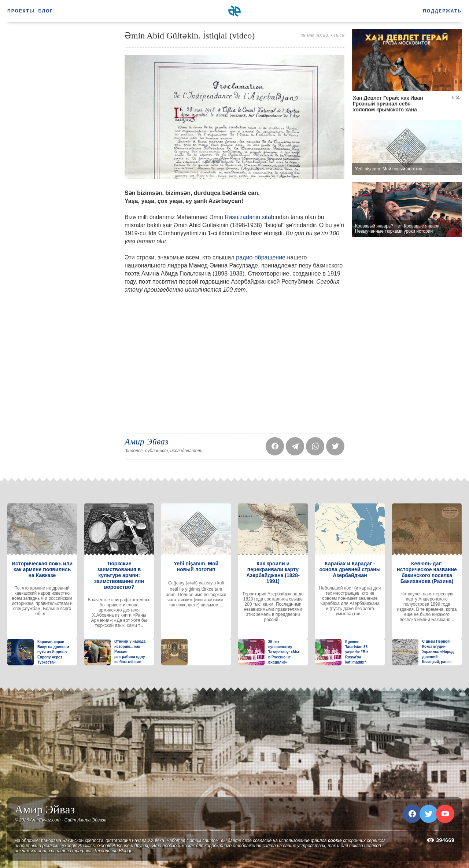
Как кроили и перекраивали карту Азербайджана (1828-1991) (273, 572)
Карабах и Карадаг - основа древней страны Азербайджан (350, 569)
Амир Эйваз (146, 442)
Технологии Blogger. (114, 851)
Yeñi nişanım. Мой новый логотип (196, 566)
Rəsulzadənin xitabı (250, 217)
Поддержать (442, 11)
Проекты (21, 11)
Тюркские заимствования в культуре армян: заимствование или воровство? (119, 575)
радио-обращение (261, 257)
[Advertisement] (62, 139)
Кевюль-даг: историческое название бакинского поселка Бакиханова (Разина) (427, 572)
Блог (46, 11)
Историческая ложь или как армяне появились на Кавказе (42, 569)
